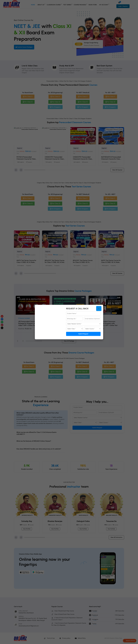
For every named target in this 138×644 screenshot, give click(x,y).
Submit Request (83, 334)
